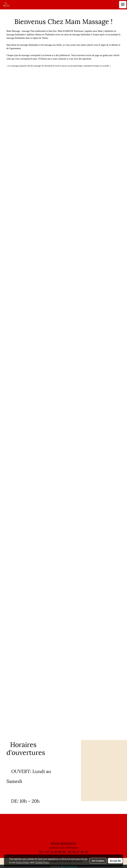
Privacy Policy (22, 862)
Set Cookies (98, 861)
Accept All (115, 861)
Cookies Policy (42, 862)
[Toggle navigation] (123, 5)
